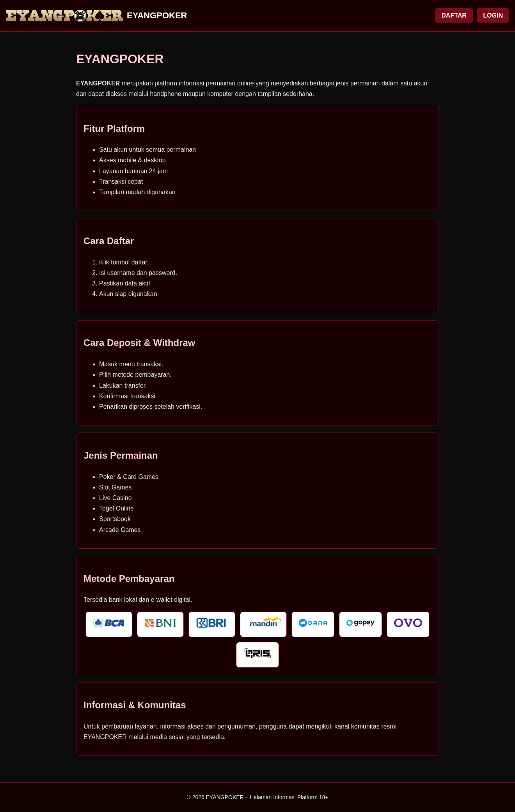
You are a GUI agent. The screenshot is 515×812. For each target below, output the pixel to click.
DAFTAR (454, 15)
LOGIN (493, 15)
